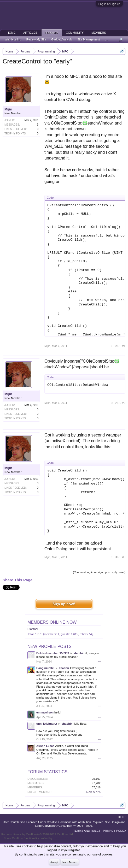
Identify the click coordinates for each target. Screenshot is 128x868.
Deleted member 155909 (53, 653)
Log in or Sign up (109, 4)
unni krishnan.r (47, 724)
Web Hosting (13, 39)
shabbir (79, 653)
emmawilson (45, 712)
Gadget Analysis (62, 39)
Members (99, 33)
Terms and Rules (87, 831)
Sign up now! (64, 604)
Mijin (8, 109)
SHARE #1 (118, 346)
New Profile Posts (50, 646)
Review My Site (36, 39)
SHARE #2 (118, 403)
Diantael (33, 629)
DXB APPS (94, 792)
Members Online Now (52, 622)
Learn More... (70, 862)
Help (122, 817)
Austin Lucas (45, 746)
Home (11, 33)
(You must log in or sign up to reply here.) (99, 572)
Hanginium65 (45, 668)
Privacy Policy (115, 831)
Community (75, 33)
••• (99, 662)
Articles (30, 33)
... (106, 39)
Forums (52, 33)
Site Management (89, 39)
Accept (54, 862)
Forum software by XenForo (37, 834)
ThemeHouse (62, 838)
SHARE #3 (118, 557)
